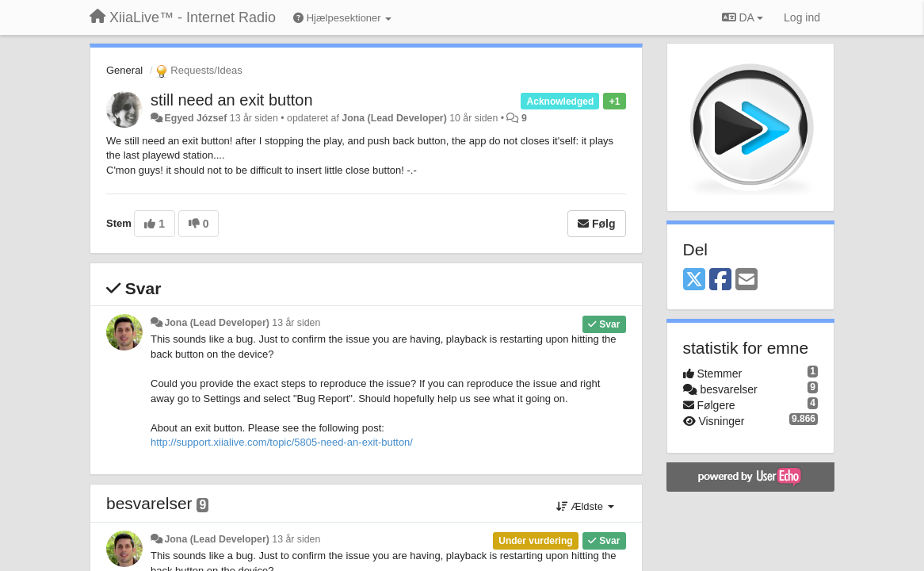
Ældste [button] (585, 506)
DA (743, 17)
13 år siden (296, 323)
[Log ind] (802, 17)
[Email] (746, 280)
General (124, 70)
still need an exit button (232, 100)
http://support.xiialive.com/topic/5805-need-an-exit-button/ (282, 442)
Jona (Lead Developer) (394, 118)
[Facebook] (720, 280)
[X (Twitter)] (694, 280)
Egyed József (195, 118)
